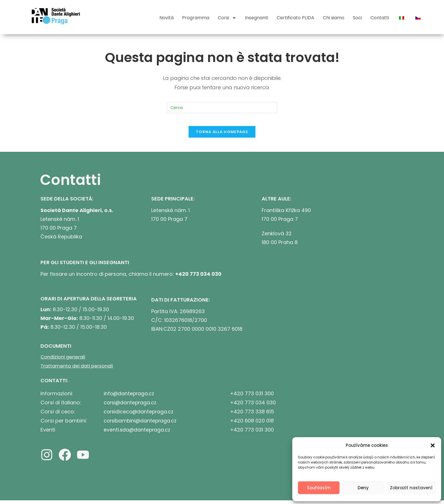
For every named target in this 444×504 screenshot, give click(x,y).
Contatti (380, 18)
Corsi (227, 18)
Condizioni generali (65, 361)
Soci (357, 18)
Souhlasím (319, 488)
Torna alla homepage (222, 136)
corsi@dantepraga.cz (131, 406)
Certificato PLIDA (295, 18)
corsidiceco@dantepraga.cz (140, 415)
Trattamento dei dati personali (79, 370)
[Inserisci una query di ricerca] (222, 108)
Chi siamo (334, 18)
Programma (196, 18)
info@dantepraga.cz (130, 397)
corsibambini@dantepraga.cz (141, 423)
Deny (363, 488)
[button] (433, 445)
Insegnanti (257, 18)
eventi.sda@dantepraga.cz (138, 432)
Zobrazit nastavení (411, 488)
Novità (166, 18)
